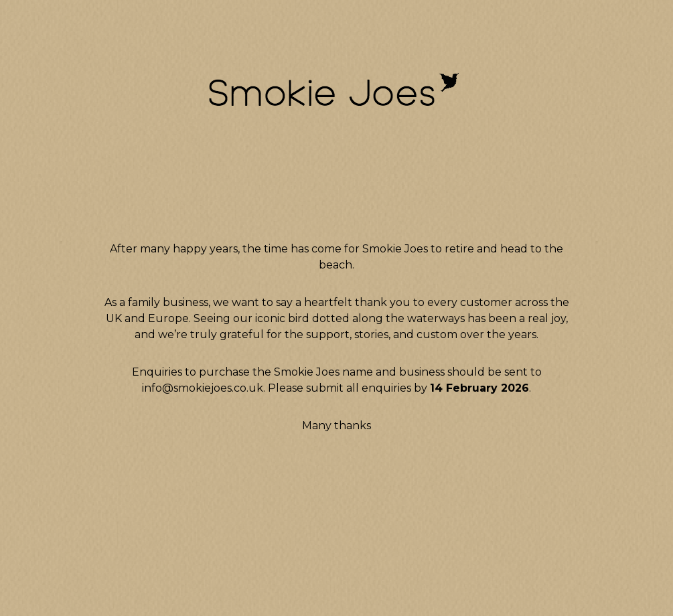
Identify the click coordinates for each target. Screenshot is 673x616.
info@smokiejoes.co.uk (203, 388)
